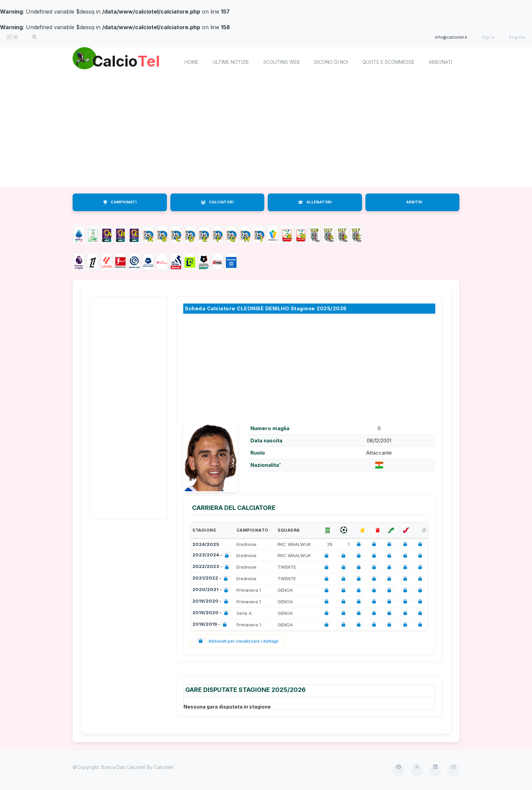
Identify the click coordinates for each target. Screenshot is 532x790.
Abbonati (441, 62)
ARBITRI (414, 202)
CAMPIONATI (120, 202)
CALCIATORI (217, 202)
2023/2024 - (212, 556)
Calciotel (164, 767)
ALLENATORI (315, 202)
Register (517, 37)
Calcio (130, 61)
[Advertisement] (266, 132)
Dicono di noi (331, 62)
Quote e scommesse (388, 62)
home (192, 62)
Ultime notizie (231, 62)
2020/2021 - (212, 590)
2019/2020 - (212, 602)
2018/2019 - (211, 625)
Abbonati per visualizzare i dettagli (237, 641)
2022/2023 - (212, 567)
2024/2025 (206, 544)
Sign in (488, 37)
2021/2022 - (211, 579)
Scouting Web (282, 62)
